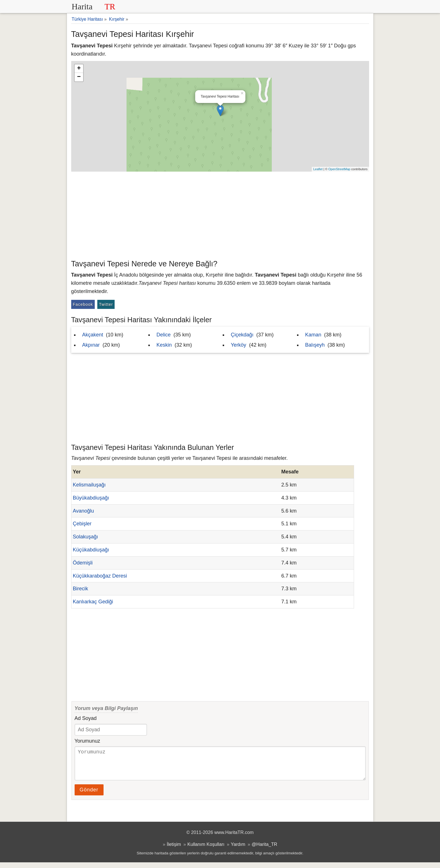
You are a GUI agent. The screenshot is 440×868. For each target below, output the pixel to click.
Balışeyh (315, 345)
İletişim (174, 850)
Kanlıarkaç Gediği (93, 602)
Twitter (106, 304)
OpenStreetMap (339, 169)
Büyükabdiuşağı (91, 498)
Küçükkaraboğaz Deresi (100, 576)
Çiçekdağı (242, 335)
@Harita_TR (264, 850)
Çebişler (82, 524)
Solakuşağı (86, 537)
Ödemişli (83, 563)
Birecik (81, 589)
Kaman (313, 335)
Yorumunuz (87, 741)
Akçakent (93, 335)
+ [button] (79, 69)
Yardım (238, 850)
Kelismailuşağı (89, 485)
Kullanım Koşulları (206, 850)
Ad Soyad (86, 718)
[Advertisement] (220, 214)
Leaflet (318, 169)
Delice (164, 335)
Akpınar (91, 345)
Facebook (83, 304)
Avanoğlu (84, 511)
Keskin (164, 345)
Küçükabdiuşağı (91, 550)
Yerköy (239, 345)
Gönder (89, 795)
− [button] (79, 77)
